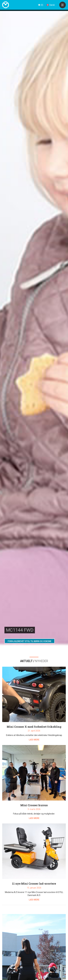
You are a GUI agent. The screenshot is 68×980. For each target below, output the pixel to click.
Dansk (51, 5)
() (41, 5)
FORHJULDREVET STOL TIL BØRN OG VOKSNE (30, 641)
